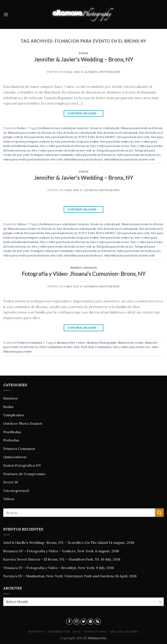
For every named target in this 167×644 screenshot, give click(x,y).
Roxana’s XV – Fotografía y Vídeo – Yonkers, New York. (49, 551)
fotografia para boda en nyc (115, 151)
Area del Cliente (124, 632)
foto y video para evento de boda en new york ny (63, 151)
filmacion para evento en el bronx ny (32, 133)
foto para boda (34, 137)
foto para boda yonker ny (117, 142)
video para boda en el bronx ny (95, 155)
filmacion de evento (131, 343)
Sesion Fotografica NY (22, 465)
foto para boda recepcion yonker (77, 142)
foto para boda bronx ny (61, 137)
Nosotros (36, 632)
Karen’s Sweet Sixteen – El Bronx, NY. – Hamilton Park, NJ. (52, 559)
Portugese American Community (52, 155)
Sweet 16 (11, 482)
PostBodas (12, 432)
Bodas (83, 53)
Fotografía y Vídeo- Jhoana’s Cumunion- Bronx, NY (84, 274)
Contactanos (95, 632)
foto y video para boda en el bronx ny (64, 146)
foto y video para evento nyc (132, 347)
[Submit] (159, 513)
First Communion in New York (59, 347)
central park (111, 128)
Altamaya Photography (102, 72)
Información (59, 632)
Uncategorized (16, 491)
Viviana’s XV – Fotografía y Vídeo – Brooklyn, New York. (49, 568)
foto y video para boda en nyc (110, 146)
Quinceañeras (15, 457)
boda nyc (83, 128)
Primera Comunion (84, 268)
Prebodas (11, 440)
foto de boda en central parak (76, 133)
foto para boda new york (133, 137)
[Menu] (6, 14)
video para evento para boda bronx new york (33, 159)
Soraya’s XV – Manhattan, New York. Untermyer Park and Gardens (59, 576)
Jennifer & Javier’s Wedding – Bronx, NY (83, 59)
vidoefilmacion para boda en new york (129, 159)
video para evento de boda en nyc (139, 155)
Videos (83, 172)
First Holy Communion (96, 347)
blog (77, 632)
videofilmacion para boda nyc (83, 159)
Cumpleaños (14, 415)
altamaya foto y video (71, 343)
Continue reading (84, 113)
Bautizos (10, 398)
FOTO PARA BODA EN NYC (97, 137)
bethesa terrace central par (58, 128)
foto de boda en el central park (117, 133)
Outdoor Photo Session (23, 423)
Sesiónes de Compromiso (24, 474)
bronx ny (96, 128)
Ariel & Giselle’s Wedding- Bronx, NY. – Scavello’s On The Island (56, 542)
